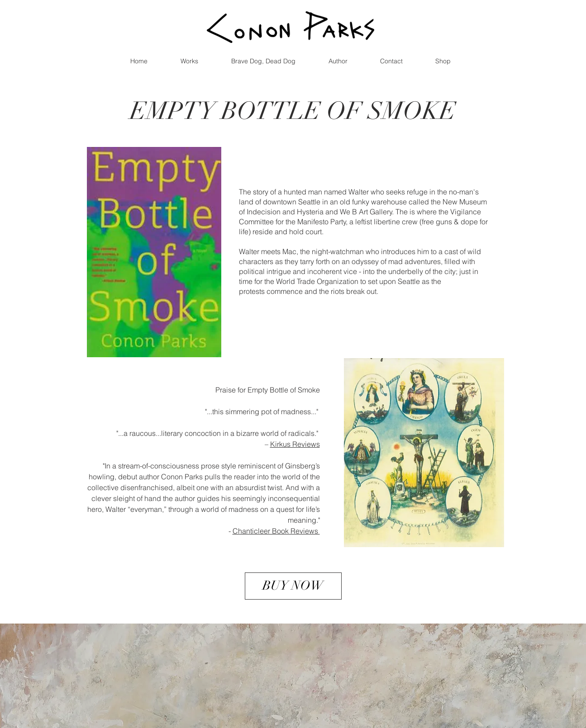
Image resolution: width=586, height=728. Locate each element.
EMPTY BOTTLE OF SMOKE (293, 111)
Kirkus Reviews (295, 444)
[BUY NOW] (293, 586)
